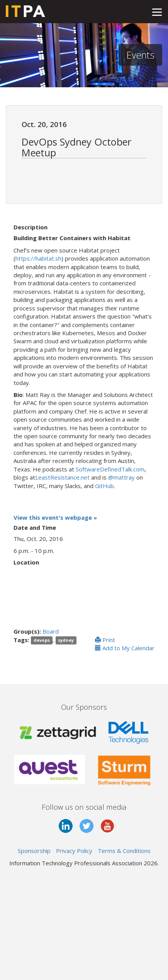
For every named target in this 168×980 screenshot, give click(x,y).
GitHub (104, 486)
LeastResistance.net (62, 477)
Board (51, 631)
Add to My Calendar (125, 648)
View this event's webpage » (55, 517)
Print (105, 640)
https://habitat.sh (38, 258)
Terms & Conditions (124, 851)
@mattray (121, 477)
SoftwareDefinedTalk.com (110, 469)
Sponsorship (34, 851)
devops (42, 640)
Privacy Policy (74, 851)
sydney (66, 640)
